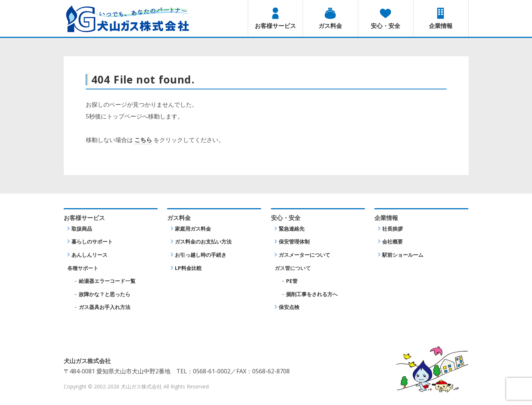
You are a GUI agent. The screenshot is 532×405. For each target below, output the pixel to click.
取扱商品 (82, 229)
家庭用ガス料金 (193, 229)
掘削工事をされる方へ (312, 294)
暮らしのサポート (92, 241)
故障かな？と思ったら (105, 294)
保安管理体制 (294, 241)
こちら (143, 140)
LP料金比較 (188, 268)
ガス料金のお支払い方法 (203, 241)
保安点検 (289, 307)
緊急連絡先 (292, 229)
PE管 (292, 281)
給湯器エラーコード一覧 (107, 281)
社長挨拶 (392, 229)
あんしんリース (89, 255)
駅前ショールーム (403, 255)
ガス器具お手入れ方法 (105, 307)
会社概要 (392, 241)
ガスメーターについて (304, 255)
